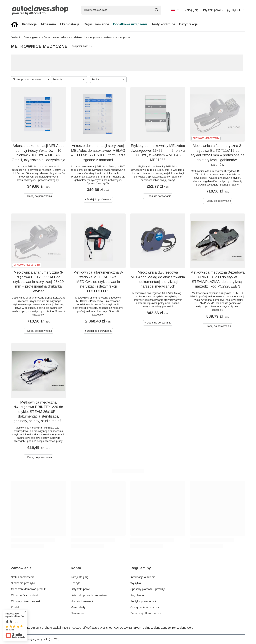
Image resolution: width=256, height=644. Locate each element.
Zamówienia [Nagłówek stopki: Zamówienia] (21, 568)
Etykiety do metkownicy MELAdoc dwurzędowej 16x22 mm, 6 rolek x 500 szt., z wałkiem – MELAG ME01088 (158, 153)
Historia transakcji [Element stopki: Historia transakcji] (82, 601)
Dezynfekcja (188, 24)
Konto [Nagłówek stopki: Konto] (76, 568)
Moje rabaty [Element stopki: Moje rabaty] (78, 607)
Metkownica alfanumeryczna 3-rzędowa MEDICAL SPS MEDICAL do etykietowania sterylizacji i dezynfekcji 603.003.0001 (98, 282)
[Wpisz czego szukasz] (121, 10)
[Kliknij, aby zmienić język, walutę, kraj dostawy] (175, 10)
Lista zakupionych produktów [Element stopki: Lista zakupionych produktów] (89, 595)
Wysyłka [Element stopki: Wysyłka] (136, 583)
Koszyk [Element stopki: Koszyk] (75, 583)
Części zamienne (96, 24)
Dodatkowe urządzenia (130, 24)
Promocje (29, 24)
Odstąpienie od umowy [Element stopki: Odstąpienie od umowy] (145, 607)
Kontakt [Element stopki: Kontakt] (16, 607)
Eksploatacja (70, 24)
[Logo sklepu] (41, 10)
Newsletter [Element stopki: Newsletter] (77, 613)
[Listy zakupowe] (212, 10)
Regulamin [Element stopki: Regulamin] (137, 595)
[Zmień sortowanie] (31, 79)
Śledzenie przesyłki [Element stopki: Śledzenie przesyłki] (23, 583)
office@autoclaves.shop (97, 628)
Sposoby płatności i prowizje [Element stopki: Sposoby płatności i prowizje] (148, 589)
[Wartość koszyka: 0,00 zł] (236, 10)
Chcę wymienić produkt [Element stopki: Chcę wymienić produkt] (25, 601)
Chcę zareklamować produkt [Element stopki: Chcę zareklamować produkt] (29, 589)
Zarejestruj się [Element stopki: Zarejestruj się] (80, 577)
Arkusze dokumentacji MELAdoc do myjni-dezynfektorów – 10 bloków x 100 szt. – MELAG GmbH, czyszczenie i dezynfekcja (38, 153)
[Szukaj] (157, 10)
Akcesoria (48, 24)
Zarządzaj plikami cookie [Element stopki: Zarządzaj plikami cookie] (146, 613)
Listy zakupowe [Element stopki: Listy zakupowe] (80, 589)
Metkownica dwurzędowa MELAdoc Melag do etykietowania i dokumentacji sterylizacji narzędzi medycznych (158, 279)
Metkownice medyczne (87, 37)
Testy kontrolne (163, 24)
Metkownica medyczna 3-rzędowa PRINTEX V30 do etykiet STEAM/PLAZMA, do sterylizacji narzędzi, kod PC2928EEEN (217, 279)
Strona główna (32, 37)
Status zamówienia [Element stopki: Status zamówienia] (23, 577)
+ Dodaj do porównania (38, 196)
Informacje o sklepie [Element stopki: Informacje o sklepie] (143, 577)
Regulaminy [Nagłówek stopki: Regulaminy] (141, 568)
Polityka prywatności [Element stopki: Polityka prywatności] (143, 601)
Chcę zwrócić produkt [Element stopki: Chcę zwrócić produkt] (24, 595)
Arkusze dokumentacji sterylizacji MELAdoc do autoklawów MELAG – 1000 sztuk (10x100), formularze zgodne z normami (98, 153)
